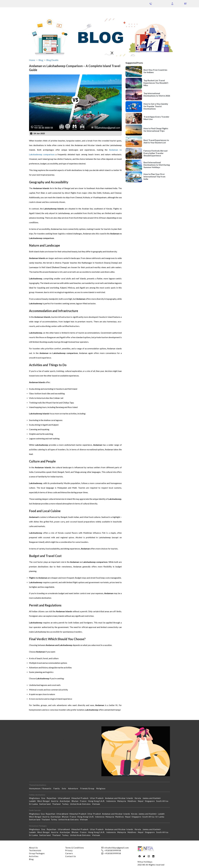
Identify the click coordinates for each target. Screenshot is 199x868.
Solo (65, 788)
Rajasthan (52, 798)
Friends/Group (88, 788)
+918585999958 (113, 850)
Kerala (139, 798)
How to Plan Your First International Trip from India (154, 176)
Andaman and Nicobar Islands (120, 798)
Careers (69, 853)
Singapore (151, 801)
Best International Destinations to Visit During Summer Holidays (157, 165)
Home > (33, 60)
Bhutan (76, 801)
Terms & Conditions (75, 848)
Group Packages (23, 11)
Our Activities (185, 11)
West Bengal (44, 801)
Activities (34, 856)
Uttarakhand (65, 798)
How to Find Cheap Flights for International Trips (156, 130)
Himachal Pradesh (81, 798)
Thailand (57, 804)
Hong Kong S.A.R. (97, 801)
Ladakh (33, 801)
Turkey (66, 804)
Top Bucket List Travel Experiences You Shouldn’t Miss (156, 83)
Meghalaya (35, 798)
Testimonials (35, 850)
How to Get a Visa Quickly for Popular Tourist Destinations (156, 106)
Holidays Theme (166, 11)
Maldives (133, 801)
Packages (9, 11)
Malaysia (122, 801)
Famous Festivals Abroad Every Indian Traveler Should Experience (155, 153)
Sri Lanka (34, 804)
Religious (102, 788)
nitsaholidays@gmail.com (117, 848)
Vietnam (97, 804)
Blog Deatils (52, 60)
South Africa (163, 801)
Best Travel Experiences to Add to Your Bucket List (156, 141)
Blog (31, 859)
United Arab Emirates (81, 804)
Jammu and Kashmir (152, 798)
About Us (33, 848)
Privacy (69, 850)
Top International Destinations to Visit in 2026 (157, 94)
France (84, 801)
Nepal (141, 801)
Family (58, 788)
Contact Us (71, 856)
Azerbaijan (66, 801)
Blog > (42, 60)
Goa (44, 798)
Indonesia (112, 801)
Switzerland (46, 804)
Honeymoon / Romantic (41, 788)
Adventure (74, 788)
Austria (55, 801)
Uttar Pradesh (98, 798)
